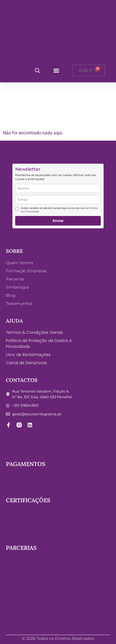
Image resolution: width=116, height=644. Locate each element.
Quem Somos (20, 263)
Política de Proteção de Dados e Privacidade (39, 344)
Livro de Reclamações (28, 355)
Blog (11, 295)
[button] (56, 70)
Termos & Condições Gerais (34, 332)
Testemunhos (19, 303)
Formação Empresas (26, 271)
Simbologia (17, 287)
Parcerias (15, 279)
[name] (58, 188)
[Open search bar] (37, 71)
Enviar (58, 221)
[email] (58, 200)
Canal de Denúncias (26, 363)
